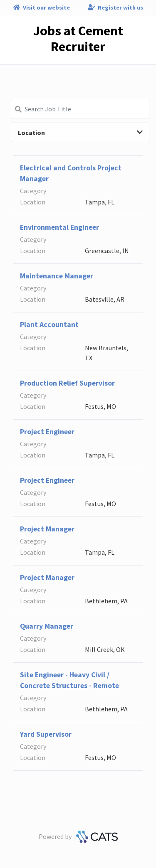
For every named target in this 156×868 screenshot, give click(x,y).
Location (80, 133)
